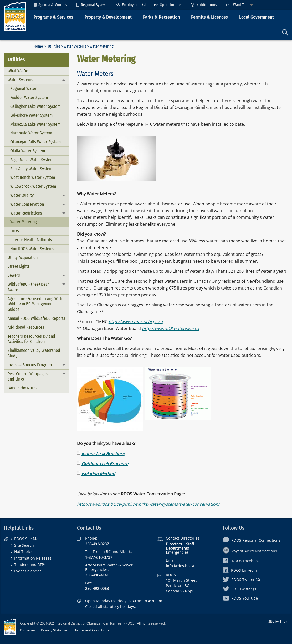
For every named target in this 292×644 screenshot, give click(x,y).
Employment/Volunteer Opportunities (148, 5)
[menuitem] (50, 5)
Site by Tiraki (278, 621)
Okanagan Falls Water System (35, 142)
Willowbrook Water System (33, 186)
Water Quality (22, 195)
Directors (174, 544)
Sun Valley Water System (31, 169)
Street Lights (19, 266)
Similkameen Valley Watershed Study (34, 353)
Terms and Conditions (92, 630)
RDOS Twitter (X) (241, 579)
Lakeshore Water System (31, 115)
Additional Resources (26, 327)
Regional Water (23, 88)
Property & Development (108, 17)
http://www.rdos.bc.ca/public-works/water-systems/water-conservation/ (148, 504)
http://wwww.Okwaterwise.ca (170, 328)
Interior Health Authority (31, 240)
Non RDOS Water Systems (32, 249)
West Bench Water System (33, 177)
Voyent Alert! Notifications (250, 551)
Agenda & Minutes (50, 5)
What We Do (18, 71)
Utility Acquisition (23, 258)
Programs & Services (53, 17)
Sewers (14, 275)
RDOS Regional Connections (252, 540)
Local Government (257, 17)
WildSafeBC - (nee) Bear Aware (28, 287)
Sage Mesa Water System (32, 160)
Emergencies (177, 552)
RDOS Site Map (27, 539)
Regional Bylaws (91, 5)
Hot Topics (23, 552)
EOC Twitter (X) (240, 589)
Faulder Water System (29, 97)
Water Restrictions (26, 213)
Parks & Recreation (161, 17)
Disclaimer (28, 630)
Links (15, 231)
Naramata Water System (31, 133)
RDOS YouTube (240, 598)
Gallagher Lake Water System (35, 106)
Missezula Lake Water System (35, 124)
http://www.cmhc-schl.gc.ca (136, 322)
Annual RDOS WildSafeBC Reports (36, 318)
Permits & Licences (209, 17)
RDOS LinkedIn (240, 570)
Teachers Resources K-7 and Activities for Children (31, 339)
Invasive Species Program (30, 365)
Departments (177, 548)
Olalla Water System (28, 151)
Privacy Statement (55, 630)
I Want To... (237, 5)
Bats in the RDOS (22, 388)
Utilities (54, 46)
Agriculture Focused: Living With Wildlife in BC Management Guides (35, 304)
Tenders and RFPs (30, 564)
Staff (190, 544)
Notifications (204, 5)
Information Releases (33, 558)
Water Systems (75, 46)
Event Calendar (28, 571)
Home (38, 46)
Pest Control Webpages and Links (28, 377)
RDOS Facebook (241, 561)
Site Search (24, 545)
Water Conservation (27, 204)
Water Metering (24, 222)
